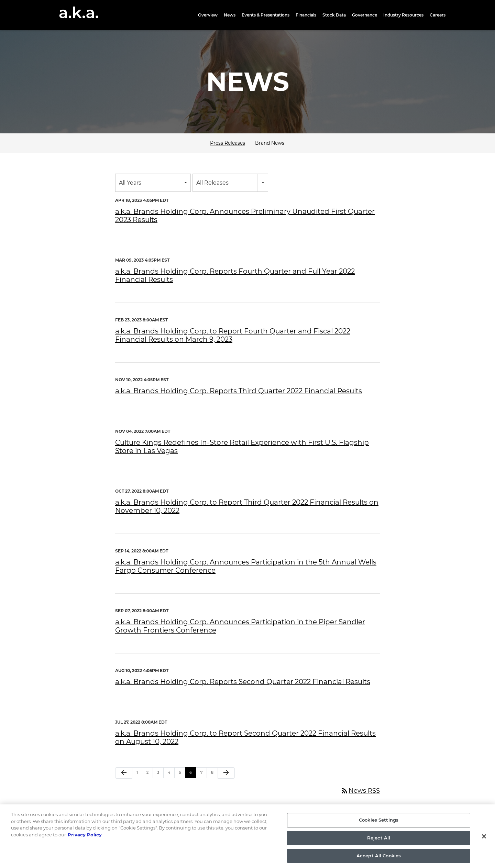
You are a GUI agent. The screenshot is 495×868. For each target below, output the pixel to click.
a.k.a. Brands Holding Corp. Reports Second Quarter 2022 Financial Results (243, 682)
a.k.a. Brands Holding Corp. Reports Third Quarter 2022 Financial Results (239, 391)
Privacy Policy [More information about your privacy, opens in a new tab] (85, 840)
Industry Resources (403, 15)
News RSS (360, 791)
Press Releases (228, 143)
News (230, 15)
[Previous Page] (124, 773)
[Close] (484, 842)
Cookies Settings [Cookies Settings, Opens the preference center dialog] (379, 825)
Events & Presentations (266, 15)
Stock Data (334, 15)
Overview (208, 15)
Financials (306, 15)
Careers (438, 15)
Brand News (270, 143)
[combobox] (153, 183)
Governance (365, 15)
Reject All (379, 843)
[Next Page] (226, 773)
